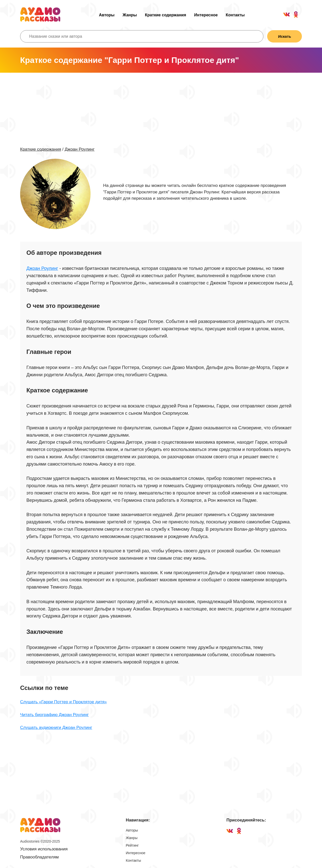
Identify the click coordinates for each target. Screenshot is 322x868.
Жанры (130, 15)
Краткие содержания (166, 15)
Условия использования (44, 849)
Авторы (107, 15)
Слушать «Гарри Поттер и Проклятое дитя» (64, 702)
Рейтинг (132, 845)
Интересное (206, 15)
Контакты (235, 15)
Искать (285, 36)
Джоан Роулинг (80, 149)
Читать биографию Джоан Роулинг (54, 715)
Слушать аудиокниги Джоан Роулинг (56, 728)
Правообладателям (39, 857)
